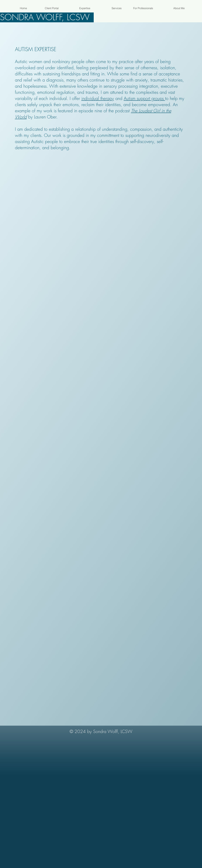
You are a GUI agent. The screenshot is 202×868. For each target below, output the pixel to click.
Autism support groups (144, 98)
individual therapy (98, 98)
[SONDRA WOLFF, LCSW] (47, 17)
